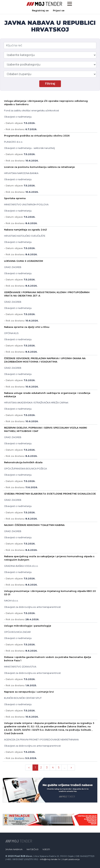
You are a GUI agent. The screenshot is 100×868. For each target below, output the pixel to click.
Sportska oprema (15, 198)
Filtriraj (50, 84)
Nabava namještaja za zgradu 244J (25, 230)
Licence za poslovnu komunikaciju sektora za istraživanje (39, 167)
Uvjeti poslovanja (71, 859)
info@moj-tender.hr (50, 859)
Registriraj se (40, 10)
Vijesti (46, 849)
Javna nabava (14, 849)
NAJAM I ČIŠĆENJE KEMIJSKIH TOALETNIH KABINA (34, 525)
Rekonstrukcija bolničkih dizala (23, 462)
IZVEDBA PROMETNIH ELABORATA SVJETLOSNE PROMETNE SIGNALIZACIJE (50, 494)
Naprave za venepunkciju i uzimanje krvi (29, 692)
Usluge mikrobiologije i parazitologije (28, 626)
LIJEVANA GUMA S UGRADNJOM (24, 261)
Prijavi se (59, 10)
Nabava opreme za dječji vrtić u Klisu (27, 327)
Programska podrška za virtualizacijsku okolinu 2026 (37, 136)
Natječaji (33, 849)
